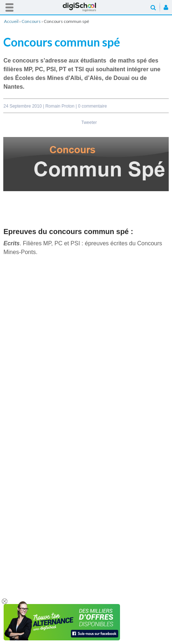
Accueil (86, 7)
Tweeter (89, 122)
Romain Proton (61, 106)
